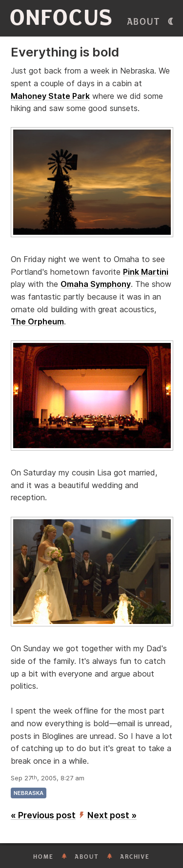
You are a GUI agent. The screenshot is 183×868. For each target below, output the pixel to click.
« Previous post (43, 815)
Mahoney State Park (50, 96)
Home (43, 857)
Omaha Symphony (96, 284)
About (144, 22)
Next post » (112, 815)
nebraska (29, 793)
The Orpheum (37, 321)
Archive (135, 857)
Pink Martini (146, 272)
